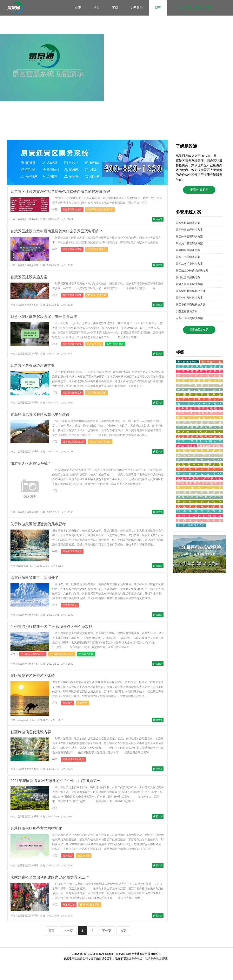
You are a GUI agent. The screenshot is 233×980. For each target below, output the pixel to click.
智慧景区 (83, 703)
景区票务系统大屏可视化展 (199, 478)
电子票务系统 (94, 344)
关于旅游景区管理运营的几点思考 (38, 524)
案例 (115, 8)
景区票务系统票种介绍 (199, 436)
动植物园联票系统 (199, 450)
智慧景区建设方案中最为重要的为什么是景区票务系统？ (57, 231)
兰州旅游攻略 (86, 654)
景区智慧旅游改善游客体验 (33, 676)
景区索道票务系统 (199, 460)
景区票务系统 (134, 958)
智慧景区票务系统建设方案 (33, 365)
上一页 (68, 931)
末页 (123, 931)
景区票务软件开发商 (199, 390)
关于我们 (136, 8)
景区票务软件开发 (199, 385)
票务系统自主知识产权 (199, 497)
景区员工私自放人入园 (191, 525)
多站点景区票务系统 (199, 455)
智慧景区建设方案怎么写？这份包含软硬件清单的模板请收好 (60, 192)
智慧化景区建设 (115, 344)
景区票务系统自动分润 (199, 367)
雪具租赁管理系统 (199, 469)
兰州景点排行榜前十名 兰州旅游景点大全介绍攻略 (52, 627)
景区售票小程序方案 (199, 464)
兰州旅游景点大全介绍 (62, 654)
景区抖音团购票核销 (199, 380)
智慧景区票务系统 (97, 393)
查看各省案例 (199, 190)
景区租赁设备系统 (199, 474)
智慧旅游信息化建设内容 (31, 732)
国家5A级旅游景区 (90, 905)
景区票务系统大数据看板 (199, 483)
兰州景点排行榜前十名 (33, 654)
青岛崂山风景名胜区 (73, 442)
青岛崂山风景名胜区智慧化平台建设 (40, 414)
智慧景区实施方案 (97, 295)
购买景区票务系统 (199, 492)
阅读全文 (158, 219)
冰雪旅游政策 (70, 605)
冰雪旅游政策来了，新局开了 (34, 578)
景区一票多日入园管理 (199, 441)
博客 (158, 8)
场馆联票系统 (186, 446)
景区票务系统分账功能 (199, 371)
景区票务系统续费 (199, 506)
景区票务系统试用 (199, 502)
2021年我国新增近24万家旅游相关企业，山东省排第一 (55, 781)
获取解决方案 (199, 330)
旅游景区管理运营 (72, 551)
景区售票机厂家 (211, 362)
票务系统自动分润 (199, 520)
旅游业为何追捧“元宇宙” (30, 463)
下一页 (107, 931)
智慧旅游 (68, 703)
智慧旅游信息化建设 (73, 759)
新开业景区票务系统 (199, 404)
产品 (97, 8)
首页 (78, 8)
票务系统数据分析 (199, 422)
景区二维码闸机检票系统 (199, 413)
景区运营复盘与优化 (199, 418)
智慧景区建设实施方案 (29, 277)
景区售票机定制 (187, 362)
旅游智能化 (84, 856)
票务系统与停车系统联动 (199, 408)
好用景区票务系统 (199, 394)
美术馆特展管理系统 (199, 399)
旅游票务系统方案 (199, 511)
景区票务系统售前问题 (199, 427)
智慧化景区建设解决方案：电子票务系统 (44, 317)
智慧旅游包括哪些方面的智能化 (36, 828)
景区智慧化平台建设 (100, 442)
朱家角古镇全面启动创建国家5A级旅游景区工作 (50, 877)
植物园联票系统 (211, 446)
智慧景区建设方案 (72, 209)
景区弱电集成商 (199, 488)
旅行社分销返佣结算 (199, 516)
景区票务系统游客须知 (199, 432)
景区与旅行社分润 (199, 376)
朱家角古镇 (69, 905)
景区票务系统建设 (97, 249)
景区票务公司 (80, 958)
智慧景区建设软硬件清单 (100, 209)
